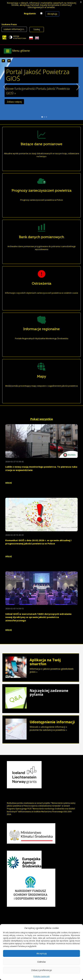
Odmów (41, 962)
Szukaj (37, 29)
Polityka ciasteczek (41, 976)
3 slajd (46, 117)
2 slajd (44, 117)
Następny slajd (80, 91)
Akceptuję (52, 14)
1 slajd (42, 117)
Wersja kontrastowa (20, 37)
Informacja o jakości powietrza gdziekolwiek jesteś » (41, 666)
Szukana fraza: (9, 24)
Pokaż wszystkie (42, 419)
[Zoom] (4, 37)
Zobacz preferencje (41, 970)
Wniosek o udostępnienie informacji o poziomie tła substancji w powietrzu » (41, 726)
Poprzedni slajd (3, 91)
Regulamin (30, 13)
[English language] (37, 38)
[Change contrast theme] (18, 37)
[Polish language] (31, 38)
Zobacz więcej (14, 102)
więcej (9, 483)
